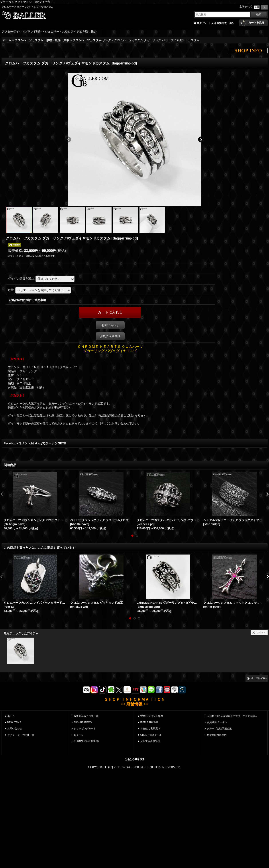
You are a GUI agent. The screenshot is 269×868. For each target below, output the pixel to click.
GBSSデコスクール (151, 735)
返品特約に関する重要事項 (29, 300)
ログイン (202, 23)
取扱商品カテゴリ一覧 (86, 716)
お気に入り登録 (110, 336)
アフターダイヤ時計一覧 (21, 735)
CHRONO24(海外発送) (86, 741)
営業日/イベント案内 (152, 716)
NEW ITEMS (14, 722)
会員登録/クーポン (224, 23)
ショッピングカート (85, 728)
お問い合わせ (110, 325)
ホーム (11, 716)
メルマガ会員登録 (150, 741)
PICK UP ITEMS (83, 722)
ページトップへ (259, 678)
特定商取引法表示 (217, 735)
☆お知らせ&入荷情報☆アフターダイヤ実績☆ (232, 716)
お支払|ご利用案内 (150, 728)
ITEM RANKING (149, 722)
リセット (261, 632)
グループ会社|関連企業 (219, 728)
